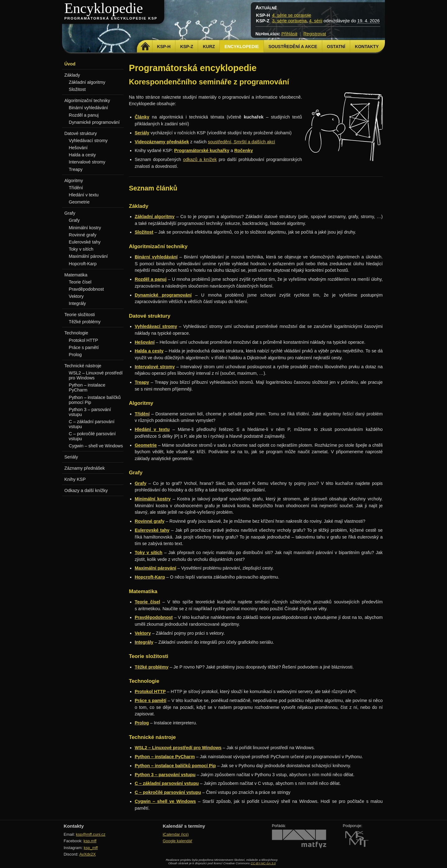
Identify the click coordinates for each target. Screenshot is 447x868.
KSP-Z (187, 47)
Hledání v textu (84, 195)
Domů (145, 47)
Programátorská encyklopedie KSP (111, 18)
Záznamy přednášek (84, 468)
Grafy (74, 220)
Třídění (76, 188)
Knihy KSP (75, 479)
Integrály (77, 303)
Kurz (209, 47)
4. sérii (316, 21)
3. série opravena (289, 21)
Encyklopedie (104, 8)
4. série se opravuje (292, 15)
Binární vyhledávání (88, 108)
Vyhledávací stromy (88, 141)
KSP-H (164, 47)
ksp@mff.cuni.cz (91, 834)
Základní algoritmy (87, 82)
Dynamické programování (94, 122)
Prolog (75, 355)
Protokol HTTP (84, 340)
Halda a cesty (82, 155)
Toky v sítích (81, 249)
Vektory (76, 296)
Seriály (71, 457)
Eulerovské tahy (85, 242)
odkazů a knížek (200, 159)
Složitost (77, 89)
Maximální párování (88, 256)
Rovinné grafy (83, 235)
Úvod (70, 64)
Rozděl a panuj (84, 115)
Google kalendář (177, 841)
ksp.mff (90, 841)
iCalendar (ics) (176, 834)
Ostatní (336, 47)
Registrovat (315, 34)
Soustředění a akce (293, 47)
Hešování (78, 148)
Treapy (76, 169)
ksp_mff (91, 848)
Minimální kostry (85, 228)
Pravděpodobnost (86, 289)
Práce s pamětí (84, 347)
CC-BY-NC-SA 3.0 (263, 863)
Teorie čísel (80, 282)
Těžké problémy (85, 322)
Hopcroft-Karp (83, 264)
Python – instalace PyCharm (87, 387)
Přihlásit (289, 34)
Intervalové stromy (87, 162)
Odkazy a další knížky (86, 490)
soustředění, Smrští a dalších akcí (242, 142)
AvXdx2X (87, 854)
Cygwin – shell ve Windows (96, 446)
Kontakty (367, 47)
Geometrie (79, 202)
